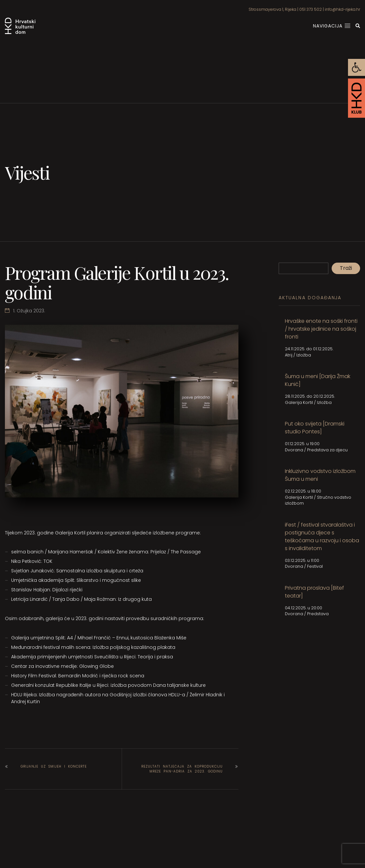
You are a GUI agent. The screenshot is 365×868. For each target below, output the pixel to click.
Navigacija (332, 26)
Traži (346, 268)
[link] (356, 67)
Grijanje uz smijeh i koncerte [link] (54, 766)
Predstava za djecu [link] (327, 450)
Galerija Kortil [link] (299, 402)
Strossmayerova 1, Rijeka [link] (272, 9)
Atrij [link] (289, 355)
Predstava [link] (318, 614)
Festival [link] (315, 566)
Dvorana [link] (294, 450)
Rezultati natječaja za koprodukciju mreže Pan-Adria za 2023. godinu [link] (182, 769)
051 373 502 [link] (311, 9)
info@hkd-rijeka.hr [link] (342, 9)
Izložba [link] (304, 355)
